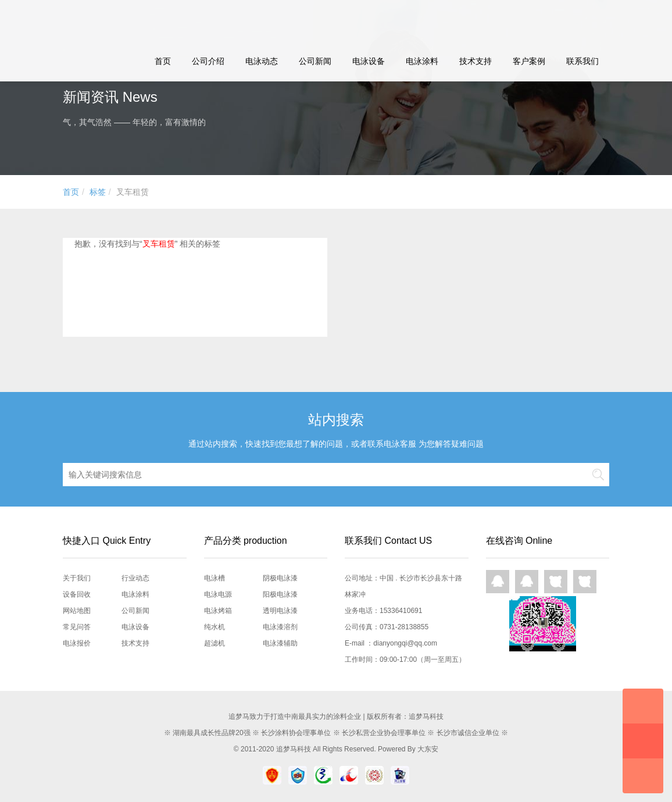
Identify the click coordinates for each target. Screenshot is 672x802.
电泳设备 (369, 61)
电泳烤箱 (218, 611)
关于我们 (77, 578)
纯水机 (215, 627)
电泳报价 (77, 643)
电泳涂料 (422, 61)
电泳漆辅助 (280, 643)
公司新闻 (315, 61)
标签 (98, 192)
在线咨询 (643, 706)
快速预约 (643, 741)
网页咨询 (556, 582)
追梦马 (123, 20)
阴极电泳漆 (280, 578)
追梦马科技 (294, 749)
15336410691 (401, 611)
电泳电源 (218, 594)
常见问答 (77, 627)
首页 (163, 61)
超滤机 (215, 643)
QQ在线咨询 (498, 582)
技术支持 (476, 61)
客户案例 (529, 61)
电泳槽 (215, 578)
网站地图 (77, 611)
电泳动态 (262, 61)
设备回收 (77, 594)
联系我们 (582, 61)
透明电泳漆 (280, 611)
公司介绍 (208, 61)
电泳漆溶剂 (280, 627)
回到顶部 (643, 776)
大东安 (428, 749)
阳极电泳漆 (280, 594)
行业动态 (135, 578)
